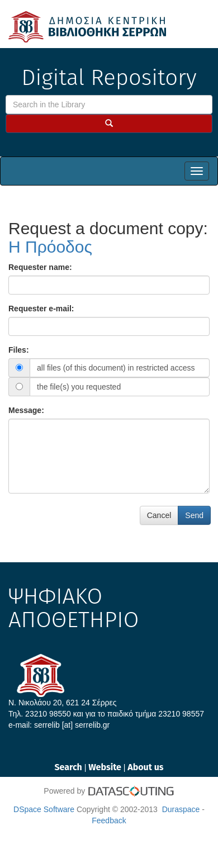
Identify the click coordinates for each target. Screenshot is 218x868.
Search (69, 767)
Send (194, 515)
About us (145, 767)
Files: (19, 350)
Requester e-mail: (41, 309)
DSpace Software (44, 809)
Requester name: (40, 267)
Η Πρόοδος (50, 247)
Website (106, 767)
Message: (26, 410)
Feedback (109, 820)
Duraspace (181, 809)
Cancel (159, 515)
